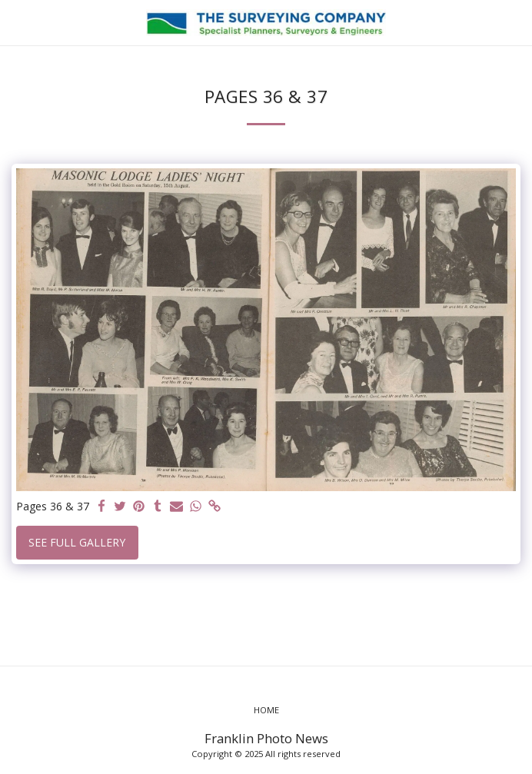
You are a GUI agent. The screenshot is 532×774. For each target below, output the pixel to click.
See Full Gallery (77, 542)
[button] (17, 22)
